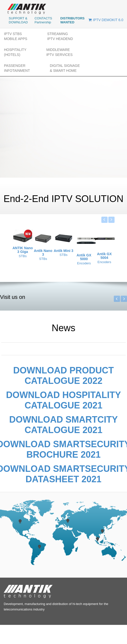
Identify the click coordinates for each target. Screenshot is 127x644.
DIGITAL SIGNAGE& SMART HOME (65, 68)
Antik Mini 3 (64, 251)
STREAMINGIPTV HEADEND (60, 36)
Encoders (84, 263)
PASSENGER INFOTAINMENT (17, 68)
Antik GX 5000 (84, 257)
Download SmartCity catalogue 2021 (63, 425)
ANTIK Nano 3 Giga (23, 250)
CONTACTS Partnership (43, 20)
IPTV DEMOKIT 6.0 (106, 20)
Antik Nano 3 (43, 253)
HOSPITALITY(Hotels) (15, 52)
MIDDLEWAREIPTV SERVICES (60, 52)
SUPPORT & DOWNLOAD (18, 20)
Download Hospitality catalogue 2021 (63, 400)
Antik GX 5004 (104, 256)
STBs (23, 256)
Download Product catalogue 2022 (63, 376)
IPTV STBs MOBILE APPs (16, 36)
